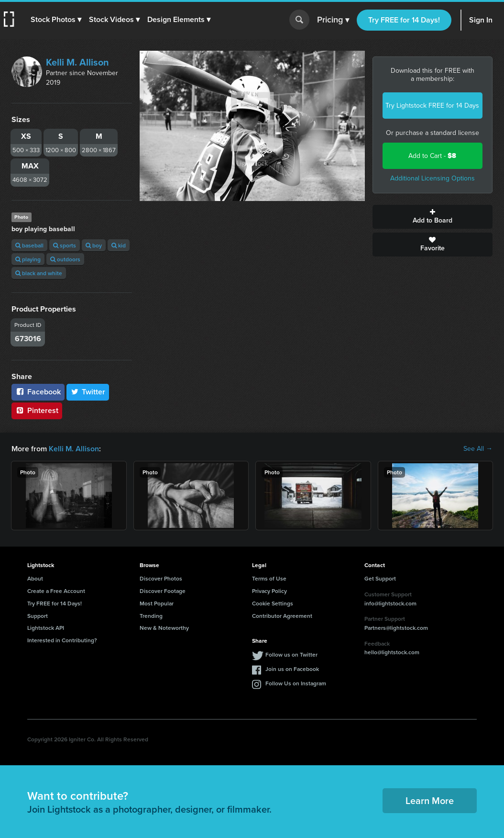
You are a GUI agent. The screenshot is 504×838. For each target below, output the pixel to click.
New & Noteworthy (164, 628)
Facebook (38, 392)
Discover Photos (161, 578)
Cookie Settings (273, 603)
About (35, 578)
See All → (478, 449)
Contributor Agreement (282, 616)
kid (119, 245)
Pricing (333, 20)
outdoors (65, 259)
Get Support (380, 578)
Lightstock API (46, 628)
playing (28, 259)
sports (65, 245)
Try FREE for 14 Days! (404, 20)
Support (38, 616)
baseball (29, 245)
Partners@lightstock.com (396, 628)
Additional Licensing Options (433, 178)
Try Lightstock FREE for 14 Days (432, 106)
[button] (56, 20)
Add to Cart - (432, 156)
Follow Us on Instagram (296, 683)
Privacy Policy (269, 591)
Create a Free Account (56, 591)
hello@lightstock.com (392, 652)
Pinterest (37, 410)
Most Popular (157, 603)
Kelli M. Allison (77, 62)
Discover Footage (163, 591)
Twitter (88, 392)
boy (94, 245)
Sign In (481, 20)
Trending (151, 616)
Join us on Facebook (292, 669)
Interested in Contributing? (62, 640)
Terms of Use (269, 578)
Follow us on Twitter (291, 654)
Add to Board (433, 217)
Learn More (430, 800)
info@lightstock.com (390, 603)
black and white (39, 273)
